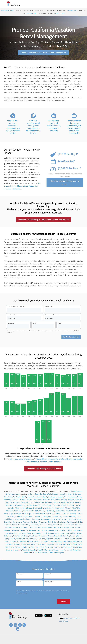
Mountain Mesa (54, 533)
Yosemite (73, 514)
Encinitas (59, 519)
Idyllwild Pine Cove (28, 547)
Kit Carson (44, 542)
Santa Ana (32, 531)
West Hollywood (48, 545)
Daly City (79, 522)
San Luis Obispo (27, 503)
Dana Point (8, 497)
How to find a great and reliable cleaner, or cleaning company (54, 126)
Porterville (13, 533)
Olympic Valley (38, 508)
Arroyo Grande (69, 528)
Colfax (31, 528)
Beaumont (58, 536)
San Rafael (35, 525)
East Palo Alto (53, 531)
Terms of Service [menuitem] (69, 642)
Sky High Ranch (48, 517)
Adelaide (55, 550)
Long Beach (37, 517)
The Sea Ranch (19, 519)
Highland (50, 539)
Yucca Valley (47, 505)
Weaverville (37, 505)
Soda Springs (67, 542)
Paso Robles (55, 500)
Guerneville (68, 519)
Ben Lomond (17, 522)
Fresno (11, 547)
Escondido (7, 525)
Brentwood (9, 545)
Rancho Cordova (22, 539)
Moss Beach (34, 536)
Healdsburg (9, 519)
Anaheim (31, 494)
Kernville (60, 528)
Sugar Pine (8, 522)
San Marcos (65, 539)
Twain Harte (10, 517)
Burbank (55, 494)
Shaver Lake (30, 519)
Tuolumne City (20, 505)
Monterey (7, 500)
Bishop (17, 547)
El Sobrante (36, 533)
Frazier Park (40, 547)
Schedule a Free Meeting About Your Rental (44, 469)
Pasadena (47, 500)
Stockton (78, 503)
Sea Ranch (24, 531)
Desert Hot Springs (44, 550)
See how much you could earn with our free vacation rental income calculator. (22, 186)
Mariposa (64, 547)
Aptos (79, 517)
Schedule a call (72, 11)
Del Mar (73, 533)
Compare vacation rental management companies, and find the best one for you (33, 127)
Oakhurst (15, 500)
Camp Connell (10, 539)
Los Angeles (53, 497)
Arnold (63, 505)
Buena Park (47, 494)
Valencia (78, 528)
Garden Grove (36, 545)
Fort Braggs (71, 522)
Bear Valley (56, 505)
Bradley (50, 536)
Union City (52, 528)
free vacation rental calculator (20, 459)
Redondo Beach (73, 500)
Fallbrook (18, 550)
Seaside (37, 542)
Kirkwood (65, 514)
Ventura (29, 505)
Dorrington (62, 522)
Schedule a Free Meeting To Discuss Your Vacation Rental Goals (44, 220)
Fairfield (23, 542)
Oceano (80, 514)
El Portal (67, 525)
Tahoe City (18, 508)
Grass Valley (32, 550)
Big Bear (30, 542)
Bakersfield (8, 536)
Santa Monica (42, 531)
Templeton (43, 536)
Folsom (79, 547)
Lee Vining (48, 525)
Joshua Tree (32, 497)
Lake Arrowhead (20, 514)
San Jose (38, 528)
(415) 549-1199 (31, 14)
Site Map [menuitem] (78, 642)
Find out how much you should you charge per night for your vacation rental (13, 127)
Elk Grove (25, 536)
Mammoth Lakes (70, 497)
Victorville (17, 536)
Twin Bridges (53, 522)
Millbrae (7, 531)
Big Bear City (50, 511)
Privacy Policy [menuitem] (59, 642)
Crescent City (25, 525)
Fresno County (28, 511)
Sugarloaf (30, 514)
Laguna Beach (42, 497)
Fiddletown (22, 533)
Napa (11, 514)
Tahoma (68, 508)
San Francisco (15, 503)
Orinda (70, 531)
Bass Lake (39, 494)
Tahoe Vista (76, 508)
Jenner (15, 528)
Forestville (16, 525)
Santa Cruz (49, 503)
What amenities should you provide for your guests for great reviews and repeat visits (74, 127)
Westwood (9, 511)
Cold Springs (77, 519)
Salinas (79, 533)
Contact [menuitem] (52, 642)
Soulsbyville (26, 545)
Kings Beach (27, 508)
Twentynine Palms (55, 542)
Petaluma (58, 545)
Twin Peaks (41, 539)
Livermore (72, 547)
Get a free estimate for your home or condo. (65, 183)
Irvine (29, 533)
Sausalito (74, 525)
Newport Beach (71, 511)
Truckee (78, 505)
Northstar (58, 517)
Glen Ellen (34, 522)
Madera (61, 497)
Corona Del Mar (50, 519)
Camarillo (63, 494)
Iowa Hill (62, 550)
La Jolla (65, 517)
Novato (44, 528)
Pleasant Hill (15, 542)
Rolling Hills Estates (70, 545)
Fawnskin (49, 514)
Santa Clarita (65, 533)
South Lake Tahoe (67, 503)
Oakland (23, 500)
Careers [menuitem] (41, 642)
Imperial (56, 547)
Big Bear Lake (39, 511)
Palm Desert (23, 528)
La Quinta (57, 514)
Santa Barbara (39, 503)
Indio (6, 533)
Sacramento (78, 531)
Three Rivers (10, 505)
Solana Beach (40, 514)
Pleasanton (43, 522)
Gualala (29, 517)
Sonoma (57, 503)
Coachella (33, 539)
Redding (64, 500)
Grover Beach (58, 525)
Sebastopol (15, 531)
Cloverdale (63, 531)
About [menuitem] (35, 642)
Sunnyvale (10, 550)
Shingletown (78, 542)
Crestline (17, 545)
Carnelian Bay (49, 508)
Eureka (72, 539)
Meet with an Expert (8, 11)
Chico (70, 494)
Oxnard (29, 500)
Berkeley (72, 517)
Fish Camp (49, 547)
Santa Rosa (18, 511)
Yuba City (66, 536)
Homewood (59, 508)
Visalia (25, 550)
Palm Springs (38, 500)
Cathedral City (20, 517)
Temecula (10, 508)
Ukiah (42, 525)
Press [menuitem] (46, 642)
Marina (80, 497)
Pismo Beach (60, 511)
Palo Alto (26, 522)
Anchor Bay (39, 519)
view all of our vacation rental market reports (48, 553)
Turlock (44, 533)
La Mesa (57, 539)
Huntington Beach (20, 497)
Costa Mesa (77, 494)
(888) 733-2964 (60, 14)
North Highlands (76, 536)
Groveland (71, 505)
